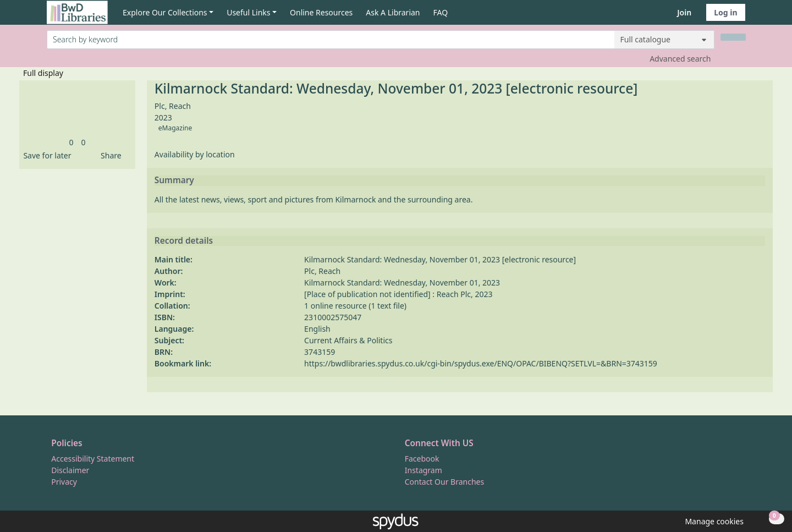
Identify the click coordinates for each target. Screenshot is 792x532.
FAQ (441, 12)
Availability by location (195, 154)
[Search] (733, 37)
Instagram (424, 470)
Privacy (64, 482)
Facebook (422, 459)
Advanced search (680, 59)
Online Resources (321, 12)
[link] (71, 142)
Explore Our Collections (165, 12)
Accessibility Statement (93, 459)
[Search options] (664, 40)
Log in (725, 12)
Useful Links (248, 12)
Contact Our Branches (444, 482)
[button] (45, 155)
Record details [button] (184, 241)
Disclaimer (70, 470)
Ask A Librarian (393, 12)
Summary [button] (174, 180)
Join (684, 12)
